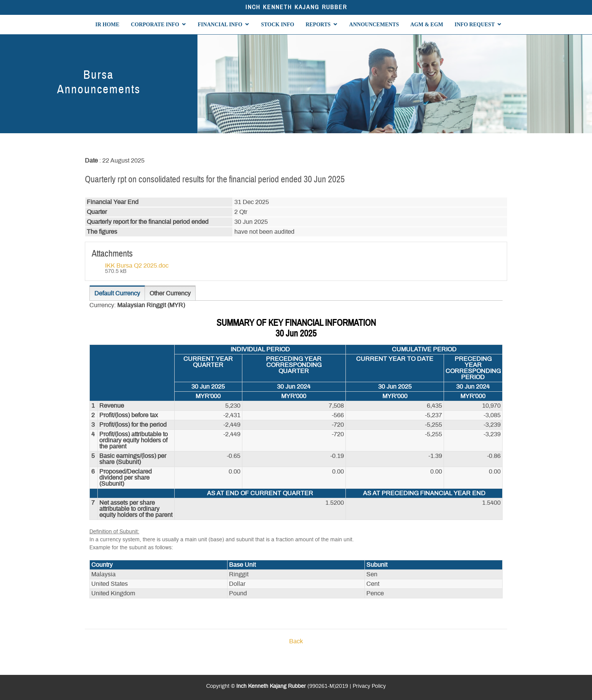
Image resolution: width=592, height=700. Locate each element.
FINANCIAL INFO (220, 25)
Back (296, 641)
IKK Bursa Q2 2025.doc (137, 266)
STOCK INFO (278, 25)
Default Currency (117, 293)
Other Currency (170, 293)
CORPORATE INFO (155, 25)
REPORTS (318, 25)
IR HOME (107, 25)
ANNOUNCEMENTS (374, 25)
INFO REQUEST (475, 25)
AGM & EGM (426, 25)
